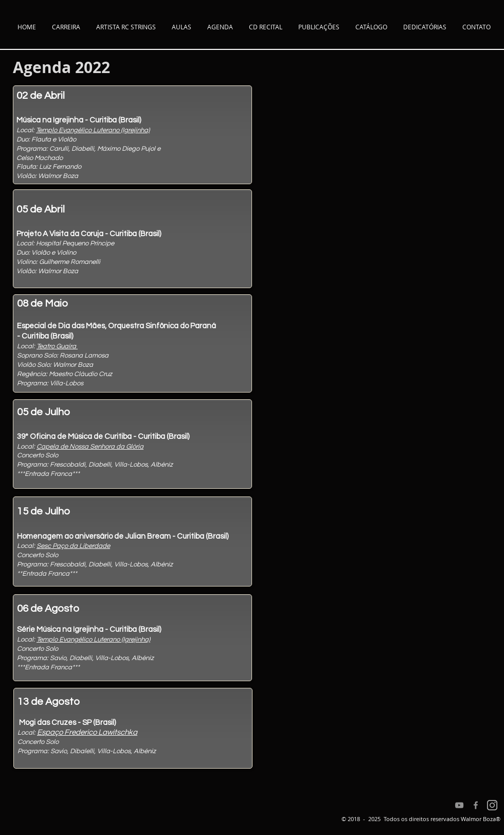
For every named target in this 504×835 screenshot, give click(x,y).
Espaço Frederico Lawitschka (87, 732)
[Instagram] (492, 805)
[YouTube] (459, 805)
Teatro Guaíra (57, 346)
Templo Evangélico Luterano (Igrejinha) (93, 130)
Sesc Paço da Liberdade (73, 546)
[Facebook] (476, 805)
